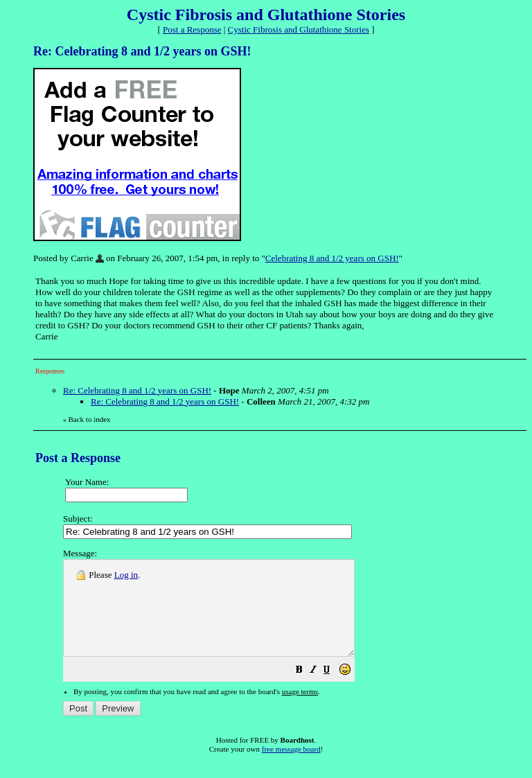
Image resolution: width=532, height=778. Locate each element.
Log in (126, 575)
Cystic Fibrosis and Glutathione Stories (299, 29)
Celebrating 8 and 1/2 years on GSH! (332, 258)
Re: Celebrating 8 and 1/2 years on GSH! (137, 390)
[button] (334, 690)
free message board (291, 768)
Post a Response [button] (192, 29)
